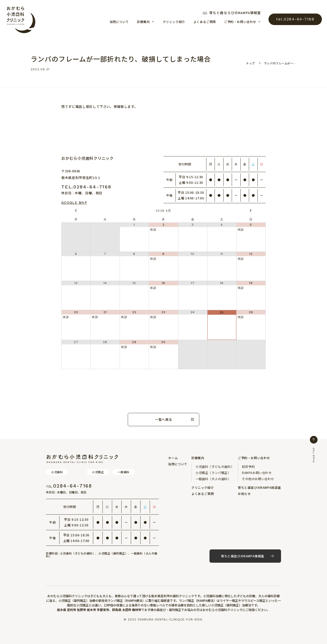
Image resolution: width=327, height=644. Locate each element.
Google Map (74, 203)
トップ (250, 63)
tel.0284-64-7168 (295, 19)
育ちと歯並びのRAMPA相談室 (259, 487)
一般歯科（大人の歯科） (213, 479)
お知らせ (244, 494)
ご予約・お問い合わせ (240, 22)
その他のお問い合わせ (258, 479)
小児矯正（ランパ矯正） (213, 473)
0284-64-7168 (69, 486)
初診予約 (248, 466)
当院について (119, 22)
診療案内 (143, 22)
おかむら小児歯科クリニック (20, 19)
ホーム (173, 458)
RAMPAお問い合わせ (257, 473)
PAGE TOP (314, 449)
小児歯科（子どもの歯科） (215, 466)
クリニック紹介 (174, 22)
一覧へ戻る (163, 419)
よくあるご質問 (205, 22)
